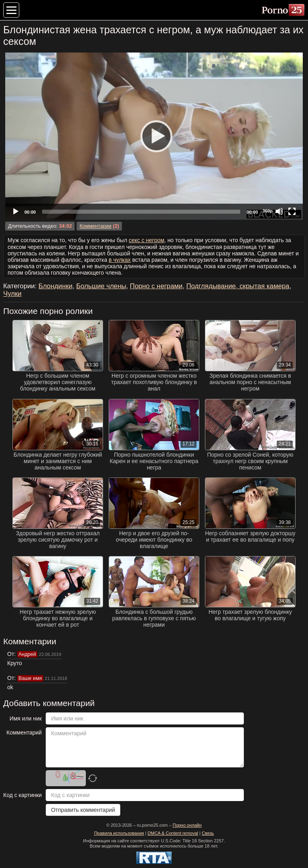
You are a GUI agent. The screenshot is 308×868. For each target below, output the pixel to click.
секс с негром (147, 240)
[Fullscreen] (292, 211)
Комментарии (95, 226)
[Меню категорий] (11, 10)
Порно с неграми (156, 286)
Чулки (12, 294)
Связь (208, 833)
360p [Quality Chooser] (267, 211)
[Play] (154, 136)
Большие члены (101, 286)
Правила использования (119, 833)
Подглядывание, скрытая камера (238, 286)
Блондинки (56, 286)
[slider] (141, 212)
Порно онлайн (187, 825)
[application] (154, 136)
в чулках (120, 260)
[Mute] (279, 211)
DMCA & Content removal (173, 833)
